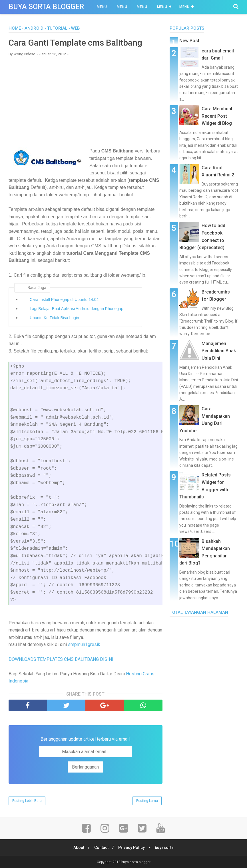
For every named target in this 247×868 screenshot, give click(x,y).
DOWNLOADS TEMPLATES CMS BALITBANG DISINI (61, 659)
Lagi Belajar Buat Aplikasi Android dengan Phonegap (77, 308)
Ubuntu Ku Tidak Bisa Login (54, 317)
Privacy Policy (132, 847)
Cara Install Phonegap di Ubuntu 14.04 (64, 299)
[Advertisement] (86, 102)
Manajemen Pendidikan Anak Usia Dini (219, 351)
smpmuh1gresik (84, 644)
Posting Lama (147, 800)
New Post (189, 41)
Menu (102, 7)
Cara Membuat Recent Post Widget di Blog (217, 116)
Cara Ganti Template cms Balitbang (75, 43)
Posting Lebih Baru (27, 800)
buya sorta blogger (46, 7)
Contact (101, 847)
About (77, 847)
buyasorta (166, 847)
